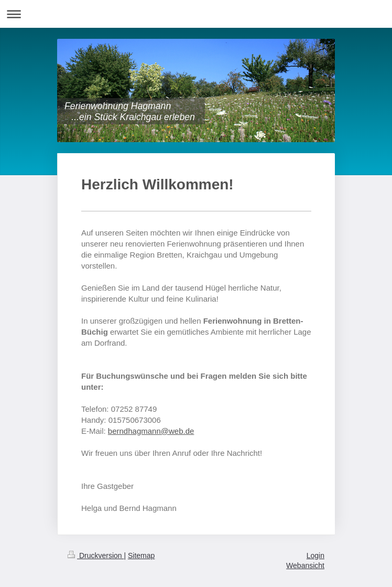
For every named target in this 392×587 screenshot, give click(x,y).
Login (315, 556)
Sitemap (141, 556)
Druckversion (96, 556)
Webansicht (305, 565)
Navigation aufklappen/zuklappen (196, 14)
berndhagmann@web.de (151, 431)
